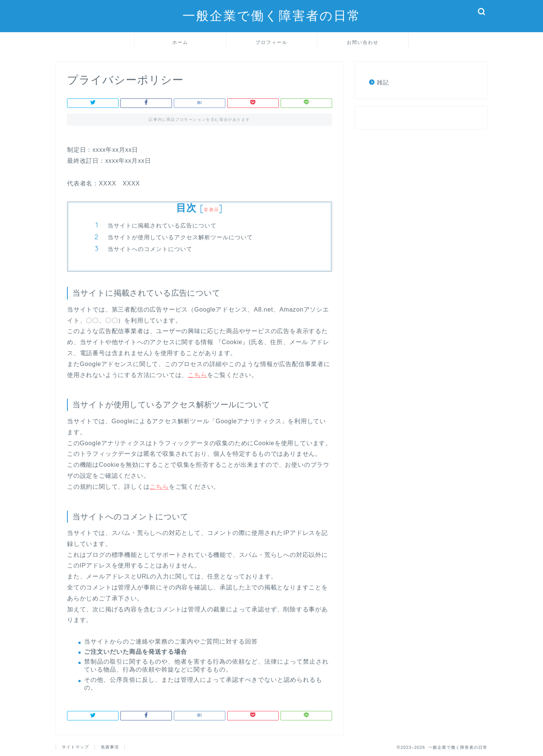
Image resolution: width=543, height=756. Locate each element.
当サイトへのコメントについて (150, 249)
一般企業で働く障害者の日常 (272, 15)
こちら (197, 375)
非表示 (211, 210)
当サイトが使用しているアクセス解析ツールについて (180, 237)
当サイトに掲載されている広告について (162, 225)
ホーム (180, 42)
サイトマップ (75, 747)
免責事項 (110, 747)
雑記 (383, 82)
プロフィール (271, 42)
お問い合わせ (363, 42)
